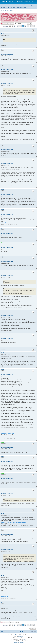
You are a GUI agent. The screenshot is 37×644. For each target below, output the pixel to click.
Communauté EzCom (7, 638)
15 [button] (28, 26)
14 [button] (25, 26)
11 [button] (18, 26)
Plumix (2, 489)
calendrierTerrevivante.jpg (8, 433)
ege (2, 49)
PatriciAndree (4, 257)
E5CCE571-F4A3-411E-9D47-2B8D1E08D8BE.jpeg (14, 522)
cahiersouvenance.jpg (7, 437)
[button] (10, 26)
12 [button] (20, 26)
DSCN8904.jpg (5, 223)
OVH (25, 639)
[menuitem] (4, 5)
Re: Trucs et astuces (8, 34)
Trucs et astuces (7, 11)
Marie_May (3, 348)
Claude (2, 79)
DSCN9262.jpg (5, 597)
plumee (2, 29)
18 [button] (32, 26)
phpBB (15, 635)
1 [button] (14, 26)
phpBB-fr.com (21, 636)
